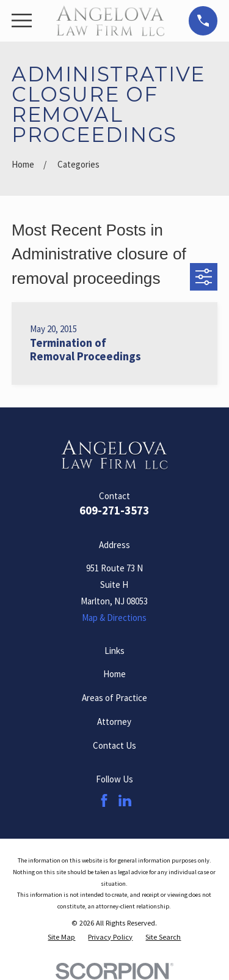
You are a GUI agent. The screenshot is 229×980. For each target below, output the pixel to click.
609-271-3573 (114, 510)
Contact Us (114, 745)
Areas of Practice (114, 698)
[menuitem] (61, 937)
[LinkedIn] (125, 800)
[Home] (111, 21)
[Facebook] (104, 800)
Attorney (114, 722)
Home (114, 674)
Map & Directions (114, 618)
